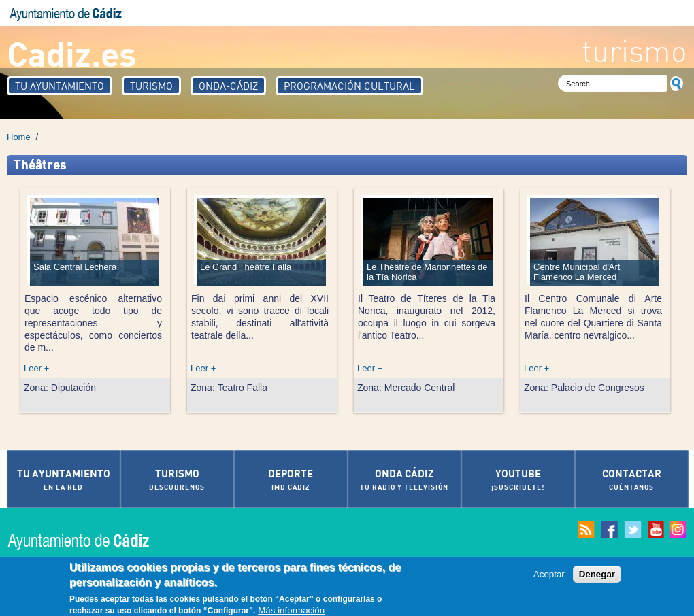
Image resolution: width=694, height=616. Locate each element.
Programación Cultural (349, 86)
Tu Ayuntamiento (60, 86)
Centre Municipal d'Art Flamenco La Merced (577, 272)
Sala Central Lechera (75, 267)
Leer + (36, 368)
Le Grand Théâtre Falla (246, 267)
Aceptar (549, 578)
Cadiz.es (71, 53)
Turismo (151, 86)
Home (19, 137)
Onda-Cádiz (228, 86)
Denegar (597, 578)
